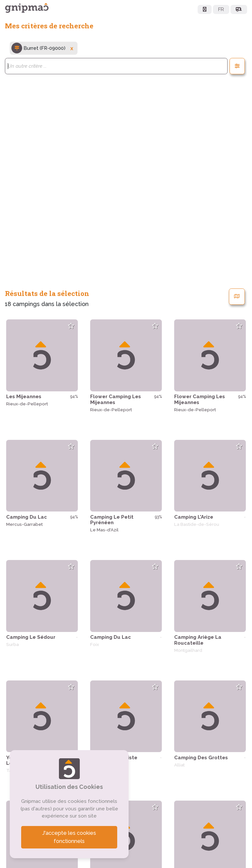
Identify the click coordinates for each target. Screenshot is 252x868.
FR (221, 9)
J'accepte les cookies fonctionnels (69, 837)
